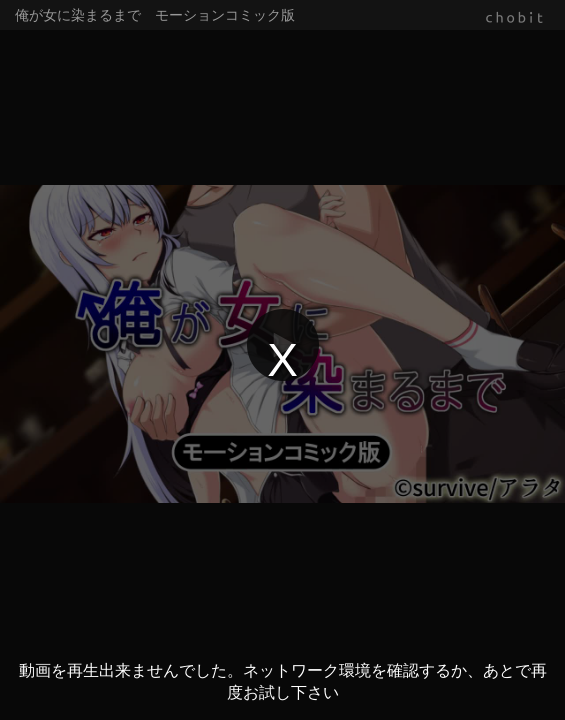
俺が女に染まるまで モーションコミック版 (155, 15)
